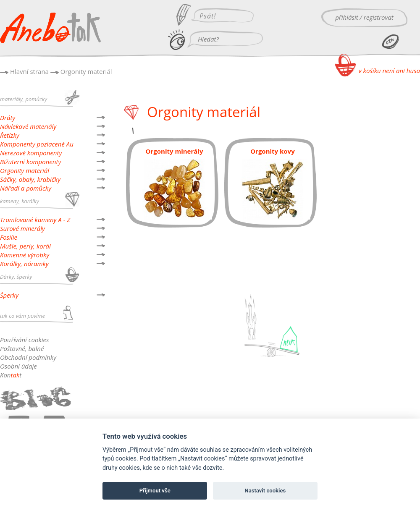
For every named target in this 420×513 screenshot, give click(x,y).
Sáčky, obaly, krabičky (30, 179)
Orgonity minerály (175, 151)
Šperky (9, 295)
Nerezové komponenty (31, 153)
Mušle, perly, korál (25, 246)
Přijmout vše (155, 491)
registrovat (379, 17)
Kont (11, 375)
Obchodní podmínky (28, 357)
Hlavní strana (29, 71)
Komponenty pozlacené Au (37, 144)
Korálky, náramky (24, 264)
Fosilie (9, 237)
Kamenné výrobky (25, 255)
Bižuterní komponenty (30, 162)
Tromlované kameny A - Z (35, 220)
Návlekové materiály (28, 126)
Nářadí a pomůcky (26, 188)
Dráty (8, 118)
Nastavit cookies (265, 491)
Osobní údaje (18, 366)
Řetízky (10, 135)
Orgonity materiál (86, 71)
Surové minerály (22, 228)
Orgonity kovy (273, 151)
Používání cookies (24, 340)
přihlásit (347, 17)
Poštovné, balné (22, 348)
